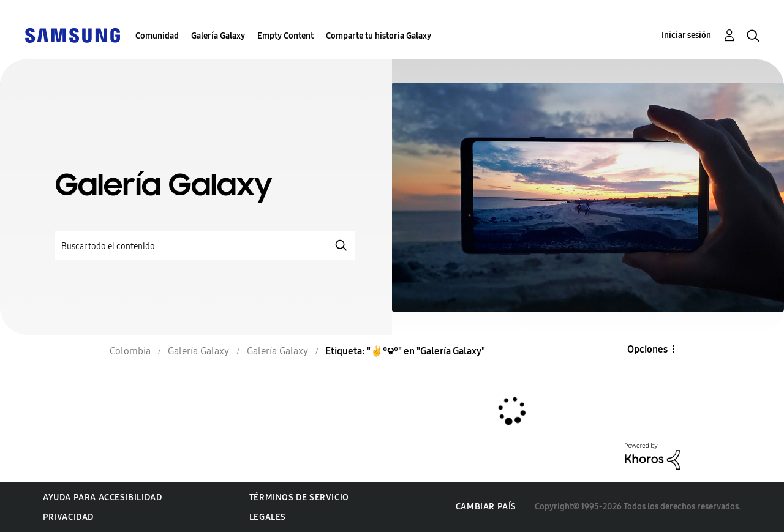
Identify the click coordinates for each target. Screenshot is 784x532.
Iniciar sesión (686, 35)
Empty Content (285, 36)
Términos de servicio (299, 497)
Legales (268, 517)
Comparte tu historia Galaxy (379, 36)
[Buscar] (205, 246)
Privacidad (68, 517)
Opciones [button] (647, 349)
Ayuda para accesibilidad (102, 497)
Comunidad (157, 36)
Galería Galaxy (218, 36)
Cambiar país (486, 507)
